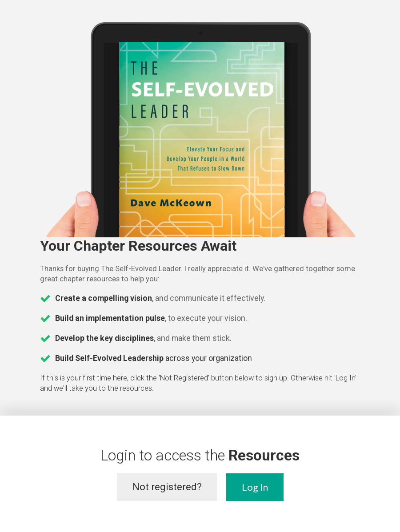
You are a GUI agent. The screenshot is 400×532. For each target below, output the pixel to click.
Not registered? (167, 487)
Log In (255, 487)
